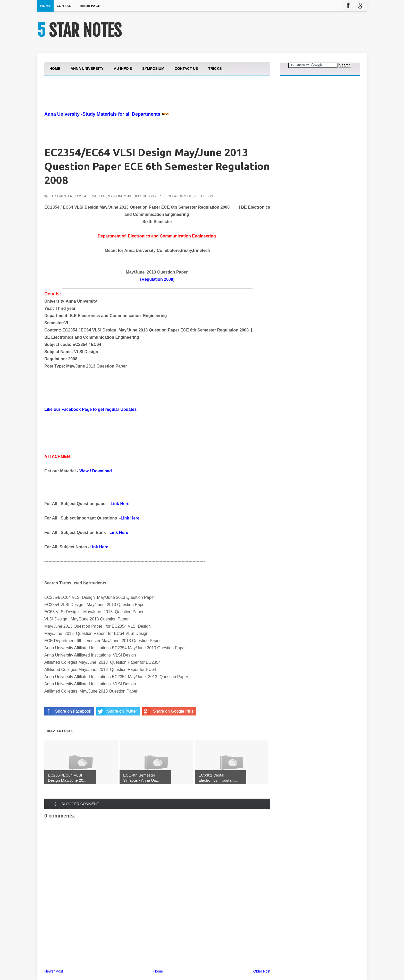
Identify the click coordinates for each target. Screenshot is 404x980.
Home (45, 6)
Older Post (262, 971)
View (84, 471)
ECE (102, 196)
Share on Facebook (68, 711)
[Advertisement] (138, 108)
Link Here (120, 504)
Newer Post (54, 971)
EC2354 (80, 196)
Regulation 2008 (177, 196)
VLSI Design (203, 196)
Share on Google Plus (168, 711)
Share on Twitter (117, 711)
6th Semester (60, 196)
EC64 (92, 196)
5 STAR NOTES (79, 30)
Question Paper (147, 196)
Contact (65, 6)
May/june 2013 (120, 196)
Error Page (90, 6)
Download (102, 471)
